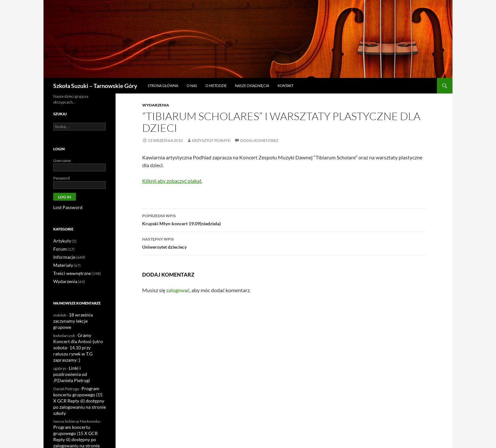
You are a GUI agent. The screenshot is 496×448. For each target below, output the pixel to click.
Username (62, 161)
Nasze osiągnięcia (252, 86)
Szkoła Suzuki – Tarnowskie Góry (95, 86)
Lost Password (65, 207)
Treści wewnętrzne (69, 272)
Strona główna (163, 86)
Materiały (62, 264)
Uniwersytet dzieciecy (284, 243)
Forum (59, 248)
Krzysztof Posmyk (211, 140)
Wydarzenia (156, 105)
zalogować (178, 290)
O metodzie (216, 86)
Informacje (63, 256)
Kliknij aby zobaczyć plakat (172, 181)
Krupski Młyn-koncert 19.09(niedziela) (284, 219)
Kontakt (285, 86)
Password (62, 178)
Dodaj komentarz (259, 140)
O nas (192, 86)
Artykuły (61, 240)
